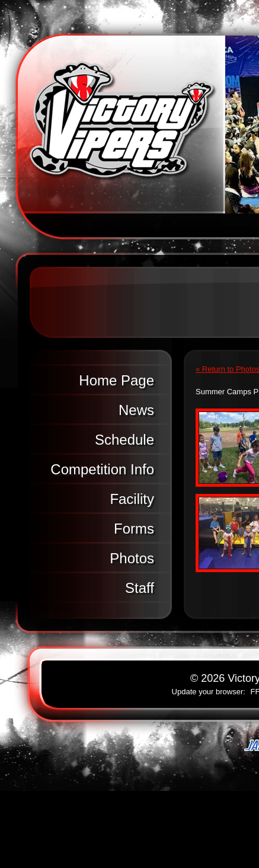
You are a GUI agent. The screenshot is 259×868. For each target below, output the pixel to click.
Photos (132, 558)
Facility (132, 499)
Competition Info (102, 469)
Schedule (124, 440)
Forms (134, 529)
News (136, 410)
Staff (140, 588)
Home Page (116, 380)
